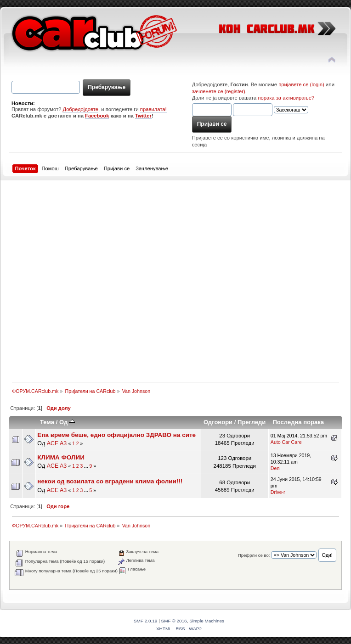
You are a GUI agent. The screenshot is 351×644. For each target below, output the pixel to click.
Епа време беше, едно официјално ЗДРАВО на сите (116, 435)
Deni (276, 468)
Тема (47, 422)
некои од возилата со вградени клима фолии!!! (110, 481)
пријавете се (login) (301, 84)
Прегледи (252, 422)
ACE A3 (57, 443)
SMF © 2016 (174, 621)
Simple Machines (207, 621)
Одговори (218, 422)
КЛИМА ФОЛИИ (61, 457)
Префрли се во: (254, 555)
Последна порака (298, 422)
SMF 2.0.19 (146, 621)
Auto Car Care (286, 442)
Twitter (143, 116)
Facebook (97, 116)
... (87, 466)
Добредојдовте (80, 109)
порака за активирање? (286, 98)
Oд (67, 422)
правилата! (153, 109)
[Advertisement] (99, 280)
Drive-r (278, 492)
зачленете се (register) (219, 91)
